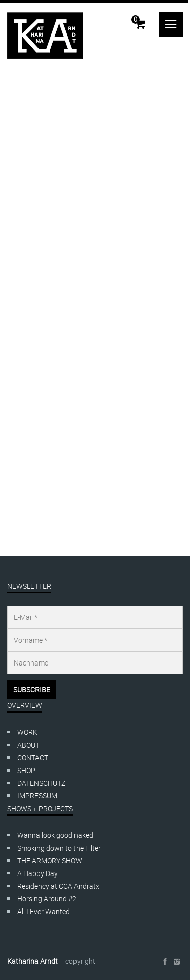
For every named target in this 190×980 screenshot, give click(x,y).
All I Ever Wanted (44, 911)
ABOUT (28, 745)
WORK (27, 732)
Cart (136, 19)
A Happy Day (37, 873)
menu (171, 24)
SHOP (26, 770)
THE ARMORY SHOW (50, 861)
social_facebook (165, 962)
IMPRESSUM (37, 796)
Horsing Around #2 (47, 899)
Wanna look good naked (55, 835)
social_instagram (177, 962)
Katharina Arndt (32, 961)
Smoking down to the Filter (59, 848)
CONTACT (33, 758)
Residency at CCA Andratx (58, 886)
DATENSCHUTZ (41, 783)
